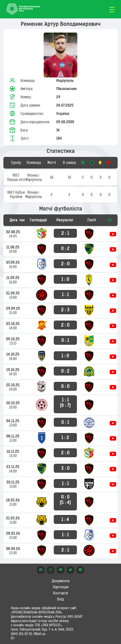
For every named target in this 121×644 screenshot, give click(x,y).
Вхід (60, 599)
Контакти (60, 593)
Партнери (61, 587)
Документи (61, 581)
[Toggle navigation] (112, 9)
